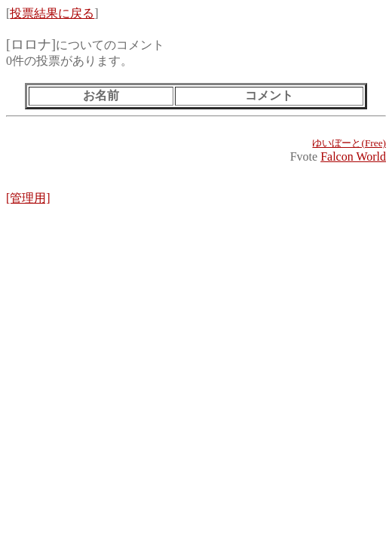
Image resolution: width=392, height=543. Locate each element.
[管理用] (28, 198)
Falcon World (353, 156)
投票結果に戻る (52, 13)
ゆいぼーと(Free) (349, 143)
